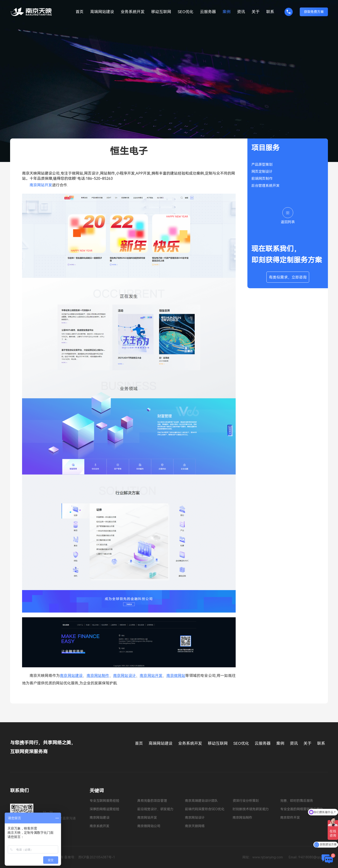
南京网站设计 (125, 676)
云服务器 (208, 12)
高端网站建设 (102, 12)
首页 (80, 12)
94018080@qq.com (313, 857)
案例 (227, 12)
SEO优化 (186, 12)
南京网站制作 (98, 676)
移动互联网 (161, 12)
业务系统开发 (133, 12)
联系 (270, 12)
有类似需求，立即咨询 (288, 277)
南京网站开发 (151, 676)
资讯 (241, 12)
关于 (256, 12)
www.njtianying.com (268, 857)
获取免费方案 (314, 12)
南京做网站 (176, 676)
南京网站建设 (71, 676)
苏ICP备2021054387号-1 (97, 857)
